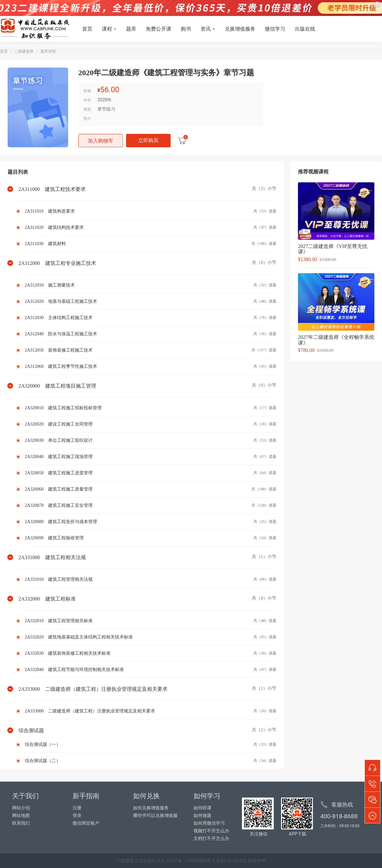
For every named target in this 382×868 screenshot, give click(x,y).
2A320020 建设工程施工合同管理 (59, 424)
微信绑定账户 (86, 823)
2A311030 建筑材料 (45, 244)
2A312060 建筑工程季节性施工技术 (61, 366)
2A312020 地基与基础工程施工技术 (61, 301)
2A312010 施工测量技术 (50, 285)
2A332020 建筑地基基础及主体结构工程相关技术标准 (79, 637)
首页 (87, 29)
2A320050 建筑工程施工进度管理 (59, 473)
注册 (77, 808)
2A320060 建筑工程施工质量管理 (59, 489)
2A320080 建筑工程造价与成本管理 (61, 522)
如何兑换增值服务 (151, 808)
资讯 (206, 29)
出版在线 (305, 29)
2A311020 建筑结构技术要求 (54, 227)
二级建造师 (24, 51)
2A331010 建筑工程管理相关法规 (59, 579)
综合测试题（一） (43, 744)
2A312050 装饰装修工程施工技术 (59, 350)
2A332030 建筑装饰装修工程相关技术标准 (68, 653)
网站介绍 (21, 808)
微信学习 (275, 29)
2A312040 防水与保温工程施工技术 (61, 334)
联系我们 (21, 823)
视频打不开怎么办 (211, 831)
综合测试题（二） (43, 761)
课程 (107, 29)
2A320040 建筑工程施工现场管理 (59, 457)
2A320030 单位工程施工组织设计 (59, 440)
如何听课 (202, 808)
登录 (77, 816)
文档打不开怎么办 (211, 839)
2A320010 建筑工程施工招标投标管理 (63, 408)
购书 (186, 29)
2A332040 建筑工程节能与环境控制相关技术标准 (74, 670)
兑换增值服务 (240, 29)
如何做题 (202, 816)
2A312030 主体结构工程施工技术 (59, 318)
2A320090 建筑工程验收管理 (54, 538)
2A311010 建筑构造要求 (50, 211)
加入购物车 (101, 141)
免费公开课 (159, 29)
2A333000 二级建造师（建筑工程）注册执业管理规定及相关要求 (90, 711)
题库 (131, 29)
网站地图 (21, 816)
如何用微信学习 (209, 823)
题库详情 (48, 51)
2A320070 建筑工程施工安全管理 (59, 505)
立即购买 (148, 140)
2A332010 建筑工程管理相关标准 (59, 621)
